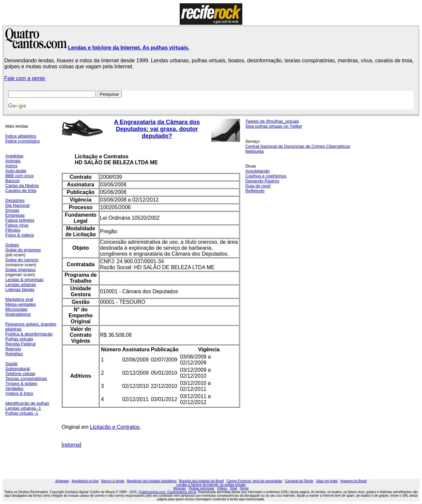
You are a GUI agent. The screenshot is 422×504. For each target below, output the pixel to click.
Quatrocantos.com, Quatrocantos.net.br (167, 492)
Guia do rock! (258, 186)
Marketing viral (19, 299)
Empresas (15, 215)
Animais (13, 161)
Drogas (12, 210)
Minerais (180, 488)
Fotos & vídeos (20, 235)
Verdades (14, 388)
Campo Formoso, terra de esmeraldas (254, 481)
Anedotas (14, 156)
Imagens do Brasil (353, 481)
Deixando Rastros (262, 181)
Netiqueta (255, 151)
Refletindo (255, 191)
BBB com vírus (19, 176)
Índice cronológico (23, 141)
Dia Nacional (17, 205)
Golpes (12, 245)
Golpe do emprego (23, 250)
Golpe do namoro (22, 260)
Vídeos (222, 488)
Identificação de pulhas (27, 403)
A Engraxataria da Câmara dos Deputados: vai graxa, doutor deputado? (157, 129)
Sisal (233, 488)
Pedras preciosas (201, 488)
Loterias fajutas (20, 289)
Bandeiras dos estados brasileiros (152, 481)
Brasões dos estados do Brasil (202, 481)
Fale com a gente (25, 78)
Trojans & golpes (21, 383)
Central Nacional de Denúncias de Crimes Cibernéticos (298, 146)
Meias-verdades (21, 304)
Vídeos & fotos (19, 393)
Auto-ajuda (16, 171)
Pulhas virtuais (19, 339)
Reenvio (13, 349)
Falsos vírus (17, 225)
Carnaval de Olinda (299, 481)
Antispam (62, 481)
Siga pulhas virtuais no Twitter (274, 126)
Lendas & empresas (24, 280)
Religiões (14, 354)
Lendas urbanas (21, 284)
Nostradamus (18, 314)
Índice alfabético (21, 136)
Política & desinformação (29, 334)
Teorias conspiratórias (26, 378)
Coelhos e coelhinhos (266, 176)
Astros (11, 166)
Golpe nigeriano (20, 270)
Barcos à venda (113, 481)
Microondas (16, 309)
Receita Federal (20, 344)
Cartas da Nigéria (22, 186)
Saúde (12, 364)
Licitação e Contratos (115, 427)
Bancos (12, 181)
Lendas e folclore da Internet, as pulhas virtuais (211, 485)
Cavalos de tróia (21, 190)
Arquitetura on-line (85, 481)
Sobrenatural (17, 369)
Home (244, 488)
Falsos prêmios (20, 220)
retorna (71, 445)
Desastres (15, 200)
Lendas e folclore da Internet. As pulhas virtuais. (129, 48)
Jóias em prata (327, 481)
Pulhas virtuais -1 (22, 413)
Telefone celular (20, 374)
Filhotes (13, 230)
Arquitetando (257, 171)
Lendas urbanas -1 (23, 408)
